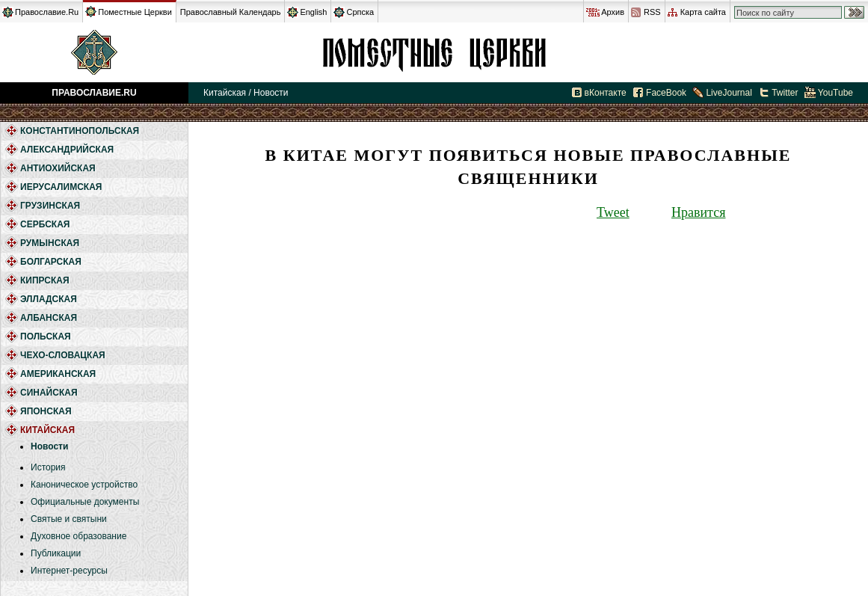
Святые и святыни (69, 519)
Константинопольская (80, 131)
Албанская (49, 318)
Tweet (613, 212)
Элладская (49, 299)
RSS (652, 12)
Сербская (45, 224)
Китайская (434, 52)
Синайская (49, 393)
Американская (58, 374)
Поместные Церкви (135, 12)
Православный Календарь (231, 12)
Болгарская (51, 262)
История (48, 467)
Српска (360, 12)
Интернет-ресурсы (69, 571)
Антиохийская (58, 168)
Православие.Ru (47, 12)
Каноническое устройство (84, 485)
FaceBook (666, 93)
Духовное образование (79, 536)
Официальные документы (85, 502)
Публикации (56, 553)
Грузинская (50, 206)
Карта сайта (703, 12)
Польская (46, 337)
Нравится (698, 212)
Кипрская (45, 280)
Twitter (785, 93)
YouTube (835, 93)
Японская (46, 411)
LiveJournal (729, 93)
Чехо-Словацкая (63, 355)
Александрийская (67, 150)
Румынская (50, 243)
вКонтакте (606, 93)
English (313, 12)
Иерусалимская (61, 187)
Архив (613, 12)
